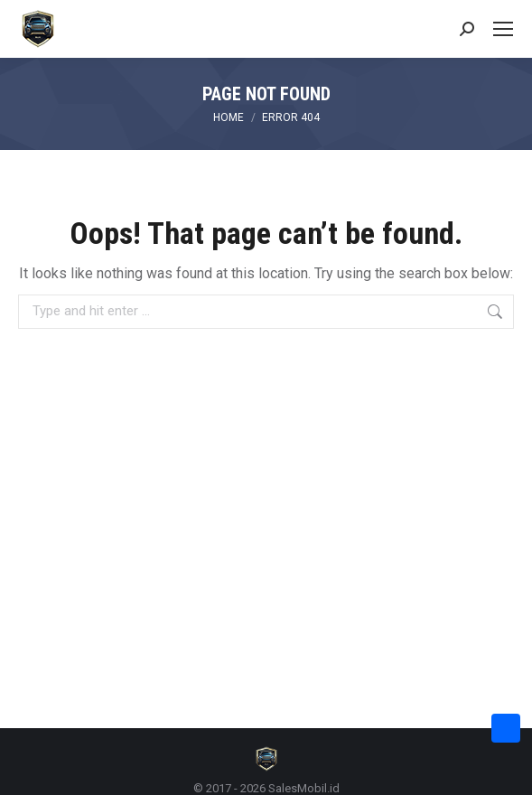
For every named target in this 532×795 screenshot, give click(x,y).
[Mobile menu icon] (503, 29)
